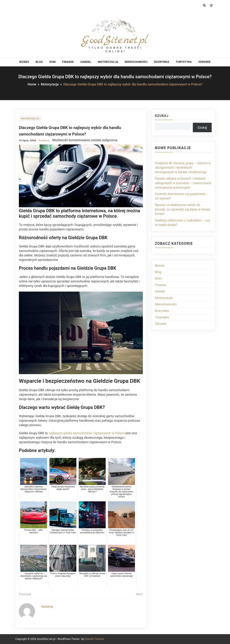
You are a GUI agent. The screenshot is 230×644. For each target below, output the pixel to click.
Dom (53, 62)
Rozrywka (162, 62)
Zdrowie (204, 62)
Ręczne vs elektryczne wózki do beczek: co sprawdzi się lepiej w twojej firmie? (182, 209)
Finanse (68, 62)
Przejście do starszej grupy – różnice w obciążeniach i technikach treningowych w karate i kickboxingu (183, 168)
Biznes (24, 62)
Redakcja (44, 140)
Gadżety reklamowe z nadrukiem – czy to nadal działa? (183, 223)
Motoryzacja (108, 62)
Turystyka (184, 62)
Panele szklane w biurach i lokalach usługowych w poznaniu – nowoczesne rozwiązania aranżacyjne (183, 183)
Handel (86, 62)
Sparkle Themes (94, 639)
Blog (39, 62)
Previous (25, 594)
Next (140, 594)
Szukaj (162, 116)
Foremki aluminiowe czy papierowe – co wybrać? (181, 196)
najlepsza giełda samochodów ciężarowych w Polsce (87, 433)
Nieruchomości (136, 62)
